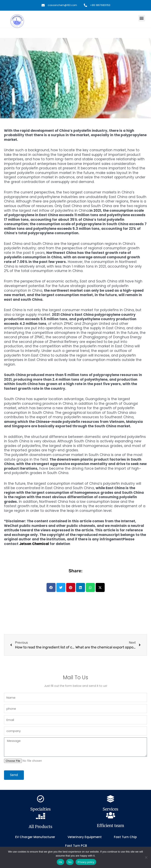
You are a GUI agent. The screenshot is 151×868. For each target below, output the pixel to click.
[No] (146, 857)
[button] (142, 18)
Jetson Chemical (34, 544)
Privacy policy (86, 862)
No (70, 862)
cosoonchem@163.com (62, 5)
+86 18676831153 (100, 5)
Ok (60, 862)
